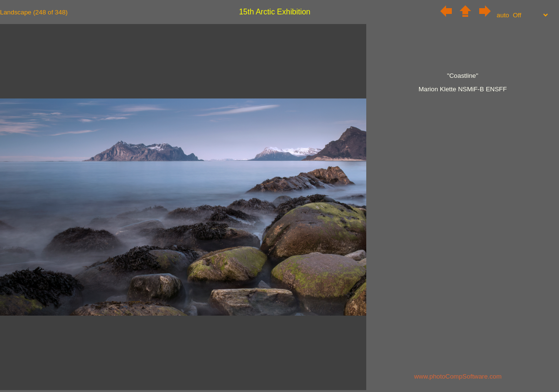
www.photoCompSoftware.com (458, 376)
